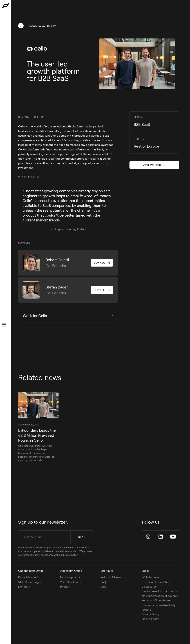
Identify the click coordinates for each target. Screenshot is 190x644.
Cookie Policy (150, 619)
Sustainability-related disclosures (156, 584)
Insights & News (111, 577)
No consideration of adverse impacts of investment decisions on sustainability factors (160, 602)
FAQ (103, 582)
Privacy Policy (150, 614)
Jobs (103, 586)
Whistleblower (151, 577)
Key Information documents (160, 591)
